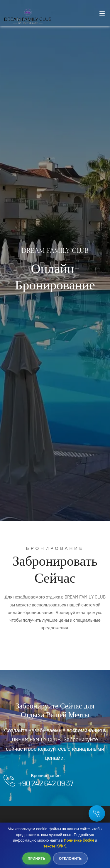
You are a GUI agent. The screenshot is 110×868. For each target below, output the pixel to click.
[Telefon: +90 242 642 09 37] (97, 813)
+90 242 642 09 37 (46, 783)
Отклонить (70, 858)
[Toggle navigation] (102, 15)
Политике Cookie (79, 840)
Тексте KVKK (54, 846)
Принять (37, 858)
